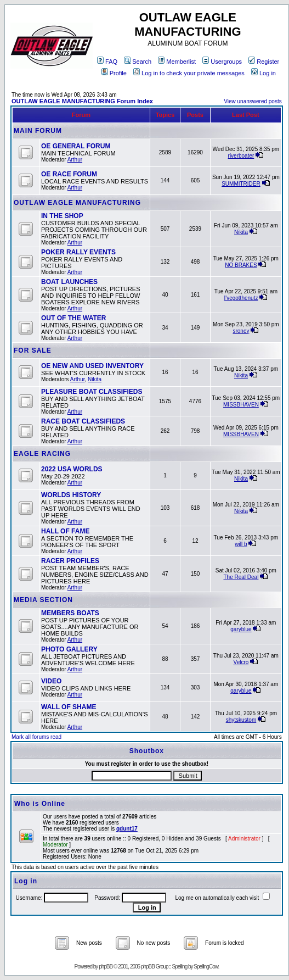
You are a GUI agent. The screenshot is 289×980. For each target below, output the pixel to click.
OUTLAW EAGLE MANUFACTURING (77, 203)
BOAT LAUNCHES (69, 282)
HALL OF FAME (65, 531)
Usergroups (222, 62)
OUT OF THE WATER (73, 318)
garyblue (241, 629)
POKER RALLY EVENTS (78, 252)
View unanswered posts (253, 101)
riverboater (241, 156)
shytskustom (241, 720)
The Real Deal (241, 577)
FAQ (107, 62)
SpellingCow (206, 967)
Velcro (241, 662)
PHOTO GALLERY (69, 649)
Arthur (75, 160)
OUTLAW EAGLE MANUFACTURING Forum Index (82, 101)
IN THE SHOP (62, 216)
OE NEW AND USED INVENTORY (92, 366)
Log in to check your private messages (189, 73)
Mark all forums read (36, 737)
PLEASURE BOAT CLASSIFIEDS (92, 392)
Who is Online (40, 804)
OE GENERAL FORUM (76, 146)
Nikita (241, 232)
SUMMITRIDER (241, 184)
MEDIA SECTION (43, 600)
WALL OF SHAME (69, 707)
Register (264, 62)
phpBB (106, 967)
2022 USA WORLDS (72, 469)
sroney (241, 331)
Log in (263, 73)
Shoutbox (147, 751)
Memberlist (177, 62)
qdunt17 (127, 829)
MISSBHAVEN (241, 405)
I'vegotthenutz (241, 298)
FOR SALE (33, 350)
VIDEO (51, 681)
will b (241, 544)
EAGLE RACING (42, 454)
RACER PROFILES (70, 561)
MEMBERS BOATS (70, 613)
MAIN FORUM (38, 131)
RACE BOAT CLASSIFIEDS (83, 421)
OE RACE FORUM (69, 174)
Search (138, 62)
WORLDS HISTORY (71, 495)
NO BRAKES (241, 265)
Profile (114, 73)
